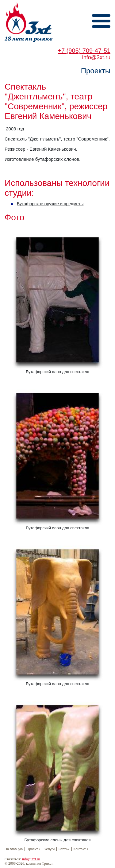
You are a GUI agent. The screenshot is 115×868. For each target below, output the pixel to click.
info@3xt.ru (31, 859)
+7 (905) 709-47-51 (84, 51)
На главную (14, 849)
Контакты (81, 849)
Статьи (64, 849)
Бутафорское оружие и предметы (50, 204)
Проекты (33, 849)
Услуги (49, 849)
